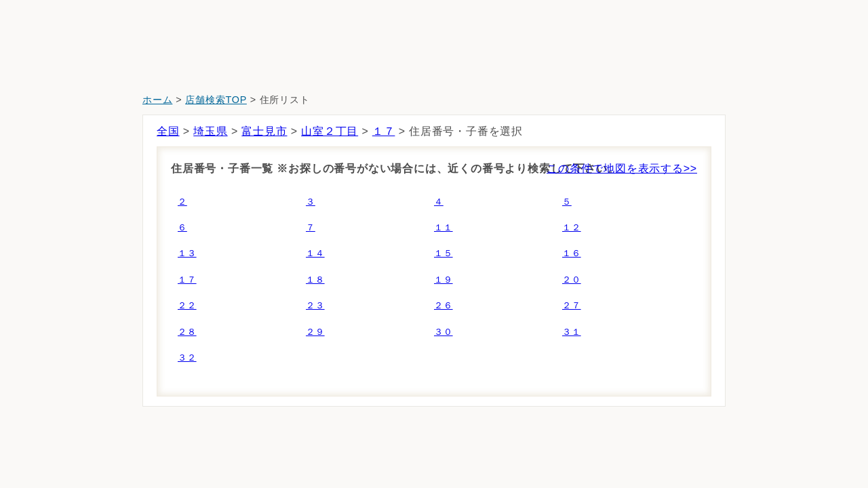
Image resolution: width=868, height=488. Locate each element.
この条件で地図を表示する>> (622, 168)
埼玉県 (210, 131)
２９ (315, 332)
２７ (572, 305)
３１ (572, 332)
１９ (443, 280)
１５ (443, 253)
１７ (384, 131)
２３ (315, 305)
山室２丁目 (330, 131)
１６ (572, 253)
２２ (187, 305)
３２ (187, 358)
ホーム (157, 100)
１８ (315, 280)
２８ (187, 332)
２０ (572, 280)
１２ (572, 227)
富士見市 (264, 131)
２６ (443, 305)
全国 (168, 131)
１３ (187, 253)
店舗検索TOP (216, 100)
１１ (443, 227)
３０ (443, 332)
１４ (315, 253)
